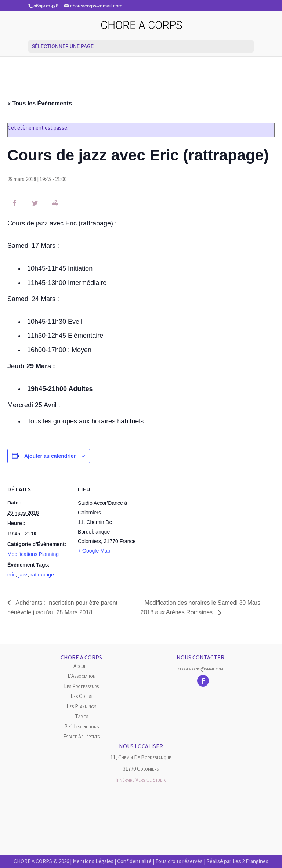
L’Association (82, 676)
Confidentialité (134, 861)
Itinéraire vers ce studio (141, 780)
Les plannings (81, 706)
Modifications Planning (33, 554)
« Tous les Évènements (40, 103)
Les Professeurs (81, 686)
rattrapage (42, 575)
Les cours (81, 696)
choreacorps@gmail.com (200, 669)
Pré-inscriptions (82, 726)
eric (12, 575)
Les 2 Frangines (250, 861)
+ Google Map (94, 551)
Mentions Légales (93, 861)
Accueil (81, 666)
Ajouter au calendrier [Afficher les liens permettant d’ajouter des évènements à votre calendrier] (50, 456)
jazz (23, 575)
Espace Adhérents (81, 736)
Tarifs (82, 716)
